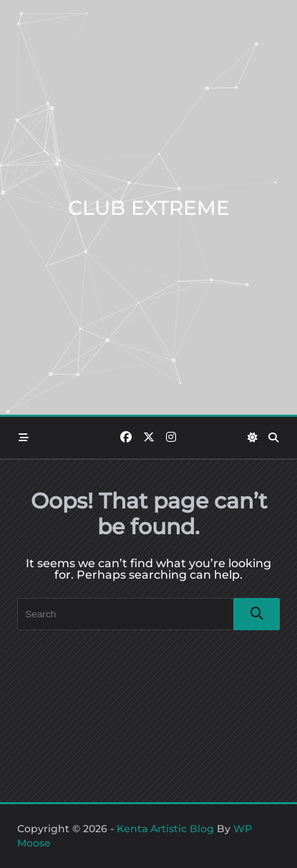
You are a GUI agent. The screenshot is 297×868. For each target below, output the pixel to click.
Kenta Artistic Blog (165, 829)
